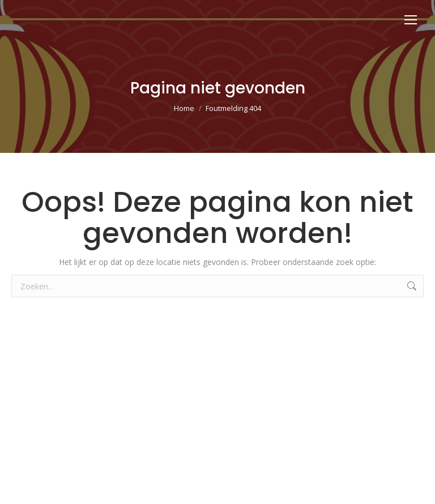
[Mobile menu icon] (411, 20)
